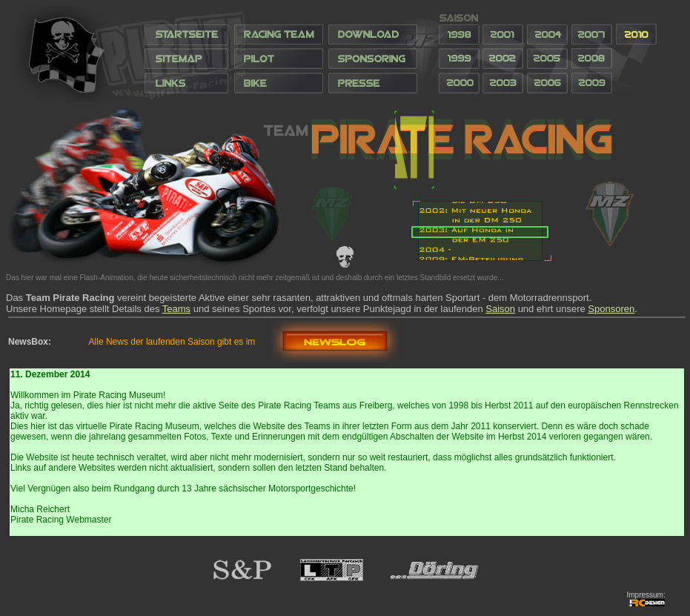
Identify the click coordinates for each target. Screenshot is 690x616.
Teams (176, 309)
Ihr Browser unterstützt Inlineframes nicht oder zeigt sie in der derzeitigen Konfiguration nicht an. (339, 54)
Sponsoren (611, 309)
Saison (500, 309)
